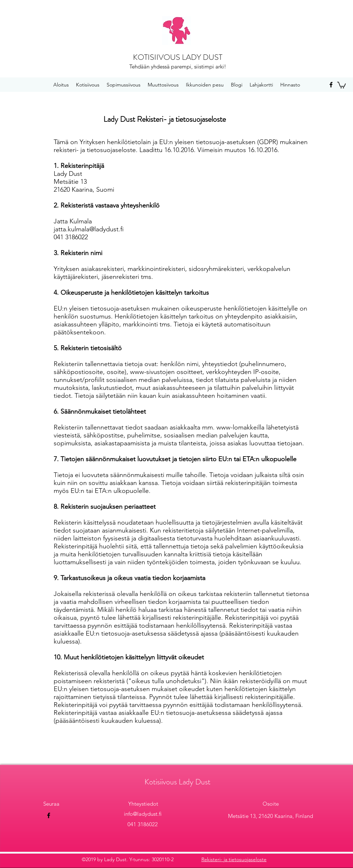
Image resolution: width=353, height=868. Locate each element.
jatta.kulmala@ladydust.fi (89, 229)
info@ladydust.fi (143, 814)
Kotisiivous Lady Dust (177, 782)
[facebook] (331, 85)
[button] (341, 85)
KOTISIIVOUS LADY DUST (178, 57)
